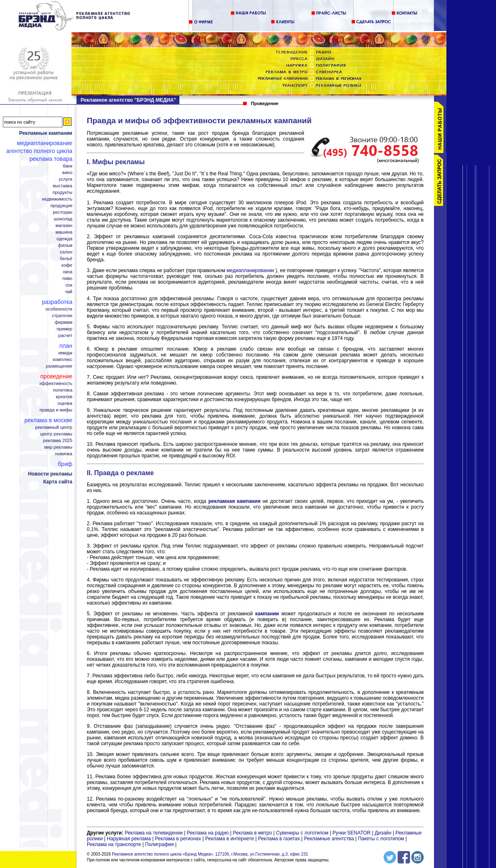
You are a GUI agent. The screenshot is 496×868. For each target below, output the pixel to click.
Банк (68, 166)
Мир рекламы (58, 447)
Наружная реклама (129, 839)
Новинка (64, 454)
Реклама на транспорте (114, 844)
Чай (69, 292)
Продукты (62, 192)
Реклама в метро (252, 833)
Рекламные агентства (330, 839)
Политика (63, 390)
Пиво (67, 279)
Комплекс (62, 360)
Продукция (61, 206)
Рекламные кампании (46, 133)
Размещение (59, 366)
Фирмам (63, 322)
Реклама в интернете (229, 839)
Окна (68, 272)
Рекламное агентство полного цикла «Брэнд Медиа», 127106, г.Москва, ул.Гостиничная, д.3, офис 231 (210, 854)
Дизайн (383, 833)
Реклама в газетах (280, 839)
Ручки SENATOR (351, 833)
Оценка (65, 403)
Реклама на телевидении (154, 833)
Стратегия (62, 316)
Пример (64, 329)
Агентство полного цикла (39, 151)
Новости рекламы (50, 474)
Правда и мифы (56, 410)
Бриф (65, 464)
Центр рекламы (56, 434)
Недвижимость (57, 199)
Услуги (66, 179)
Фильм (65, 245)
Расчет (65, 336)
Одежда (64, 239)
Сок (69, 285)
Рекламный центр (54, 427)
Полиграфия (160, 844)
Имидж (65, 353)
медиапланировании (250, 270)
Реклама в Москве (48, 420)
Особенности (59, 309)
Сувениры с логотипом (302, 833)
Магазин (64, 226)
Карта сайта (58, 482)
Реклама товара (51, 159)
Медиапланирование (45, 143)
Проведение (56, 376)
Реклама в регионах (178, 839)
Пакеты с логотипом (381, 839)
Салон (66, 252)
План (66, 346)
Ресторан (63, 212)
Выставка (63, 186)
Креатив (64, 397)
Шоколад (63, 219)
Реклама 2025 (58, 441)
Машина (64, 232)
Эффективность (56, 384)
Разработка (57, 302)
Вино (67, 173)
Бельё (66, 259)
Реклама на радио (208, 833)
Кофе (67, 265)
